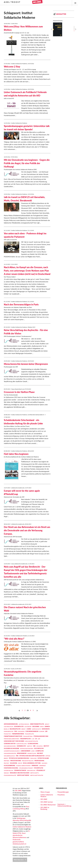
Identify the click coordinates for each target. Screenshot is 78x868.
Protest (7, 763)
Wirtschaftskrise (23, 775)
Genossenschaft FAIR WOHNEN (14, 741)
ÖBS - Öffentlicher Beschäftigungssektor (30, 756)
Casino (29, 729)
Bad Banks (36, 727)
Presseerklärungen (63, 792)
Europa (42, 731)
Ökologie (33, 758)
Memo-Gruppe (45, 792)
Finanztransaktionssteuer (13, 736)
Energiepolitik (9, 731)
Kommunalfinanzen (27, 748)
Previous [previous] (51, 29)
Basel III (6, 729)
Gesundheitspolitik (32, 741)
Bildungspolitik (15, 729)
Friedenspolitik (25, 739)
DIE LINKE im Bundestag (45, 808)
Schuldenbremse (10, 766)
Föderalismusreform (41, 736)
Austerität (28, 727)
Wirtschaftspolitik (37, 775)
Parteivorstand (16, 761)
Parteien (7, 761)
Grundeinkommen (10, 746)
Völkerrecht (41, 770)
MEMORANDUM (22, 753)
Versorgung (31, 770)
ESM (16, 731)
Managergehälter (10, 753)
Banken (47, 727)
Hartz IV (30, 746)
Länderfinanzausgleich (12, 751)
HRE (34, 746)
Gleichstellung (22, 744)
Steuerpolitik (38, 768)
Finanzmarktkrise (18, 734)
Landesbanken (25, 751)
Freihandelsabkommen (12, 739)
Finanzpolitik (29, 734)
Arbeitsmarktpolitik (37, 724)
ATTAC (19, 833)
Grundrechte (21, 746)
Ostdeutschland (43, 758)
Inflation (40, 746)
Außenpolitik (19, 727)
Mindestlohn (32, 753)
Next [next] (76, 29)
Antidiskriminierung (11, 724)
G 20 (33, 739)
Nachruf (40, 753)
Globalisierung (33, 744)
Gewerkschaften (10, 744)
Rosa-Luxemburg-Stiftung (32, 763)
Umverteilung (9, 770)
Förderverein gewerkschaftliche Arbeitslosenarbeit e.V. (19, 842)
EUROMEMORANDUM (32, 731)
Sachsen (44, 763)
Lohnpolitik (40, 751)
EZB (46, 731)
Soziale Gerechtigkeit (23, 766)
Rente (20, 763)
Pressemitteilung (28, 761)
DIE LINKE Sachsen (47, 802)
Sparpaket (43, 766)
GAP (39, 739)
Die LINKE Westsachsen (48, 805)
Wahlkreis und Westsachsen (20, 773)
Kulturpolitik (39, 748)
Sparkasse (35, 766)
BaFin (42, 727)
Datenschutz (36, 729)
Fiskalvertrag (28, 736)
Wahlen (6, 773)
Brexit (24, 729)
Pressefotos (61, 795)
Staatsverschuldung (11, 768)
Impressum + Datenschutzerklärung (64, 805)
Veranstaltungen (20, 770)
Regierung (14, 763)
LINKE (33, 751)
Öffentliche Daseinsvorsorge (19, 758)
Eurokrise (21, 731)
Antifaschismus (24, 724)
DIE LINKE (18, 791)
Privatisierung (39, 761)
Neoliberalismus (9, 756)
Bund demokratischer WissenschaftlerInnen (19, 835)
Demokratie (46, 729)
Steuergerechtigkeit (26, 768)
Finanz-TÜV (7, 734)
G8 (36, 739)
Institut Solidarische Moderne (22, 827)
